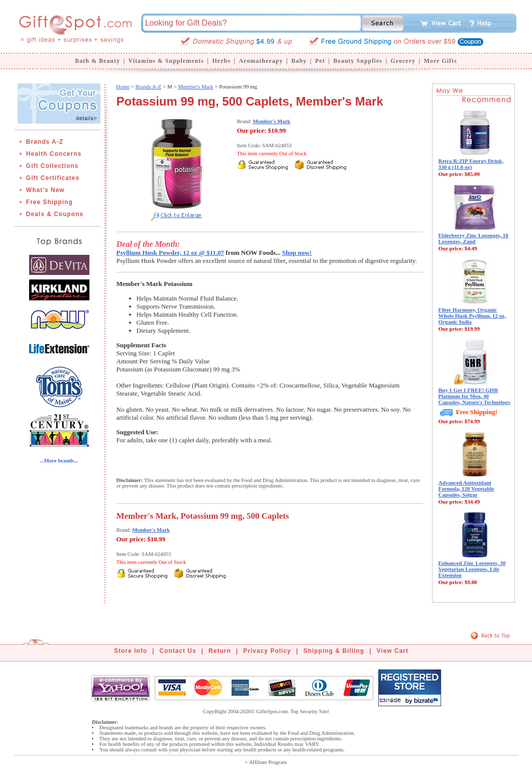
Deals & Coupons (55, 214)
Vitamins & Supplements (166, 61)
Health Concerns (54, 154)
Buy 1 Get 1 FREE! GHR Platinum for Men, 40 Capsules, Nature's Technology (475, 396)
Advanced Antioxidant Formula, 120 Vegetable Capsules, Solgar (466, 489)
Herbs (221, 61)
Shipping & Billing (334, 651)
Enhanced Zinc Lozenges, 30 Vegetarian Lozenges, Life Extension (472, 569)
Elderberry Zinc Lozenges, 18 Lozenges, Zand (473, 238)
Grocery (403, 61)
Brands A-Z (45, 142)
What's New (45, 190)
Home (123, 86)
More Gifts (441, 61)
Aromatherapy (261, 61)
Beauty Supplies (358, 61)
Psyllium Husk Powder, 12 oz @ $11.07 (171, 253)
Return (220, 651)
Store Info (131, 651)
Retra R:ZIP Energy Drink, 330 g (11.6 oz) (471, 164)
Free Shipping (49, 202)
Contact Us (178, 651)
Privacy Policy (267, 651)
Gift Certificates (53, 178)
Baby (299, 61)
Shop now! (297, 253)
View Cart (393, 651)
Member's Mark (195, 86)
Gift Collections (52, 166)
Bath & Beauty (97, 61)
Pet (320, 61)
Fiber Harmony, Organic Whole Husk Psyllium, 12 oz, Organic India (472, 316)
